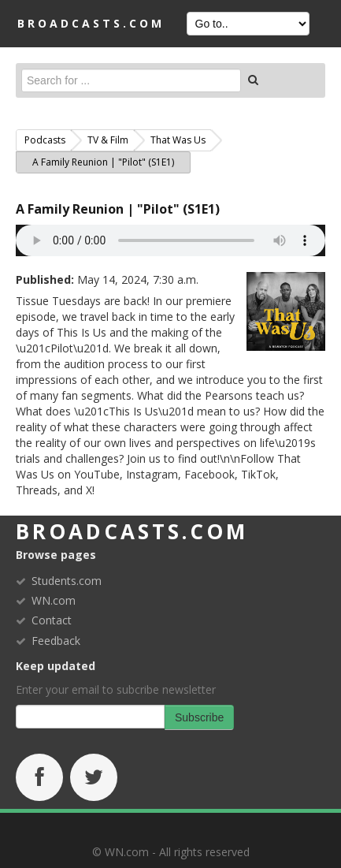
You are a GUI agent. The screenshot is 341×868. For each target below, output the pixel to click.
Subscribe (199, 717)
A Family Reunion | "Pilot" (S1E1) (118, 209)
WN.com (54, 600)
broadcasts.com (132, 531)
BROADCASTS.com (91, 23)
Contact (52, 620)
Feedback (56, 641)
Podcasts (45, 140)
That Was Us (178, 140)
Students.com (67, 581)
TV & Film (108, 140)
